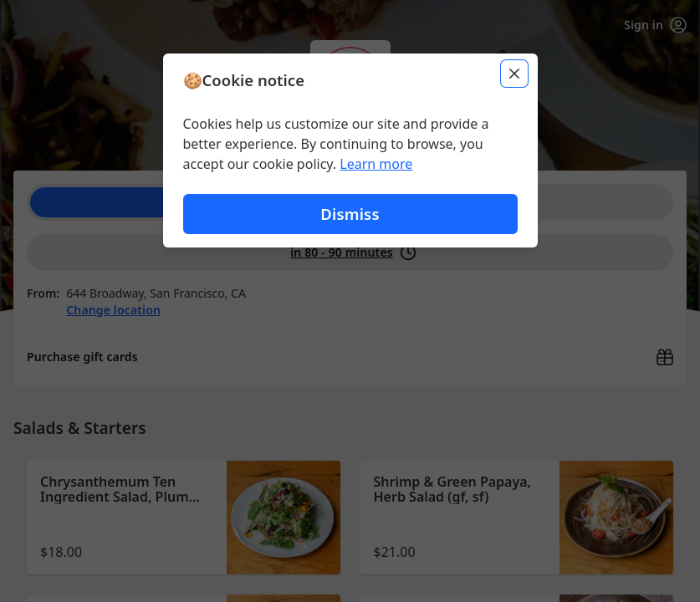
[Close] (514, 74)
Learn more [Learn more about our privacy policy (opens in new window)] (376, 164)
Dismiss (350, 214)
